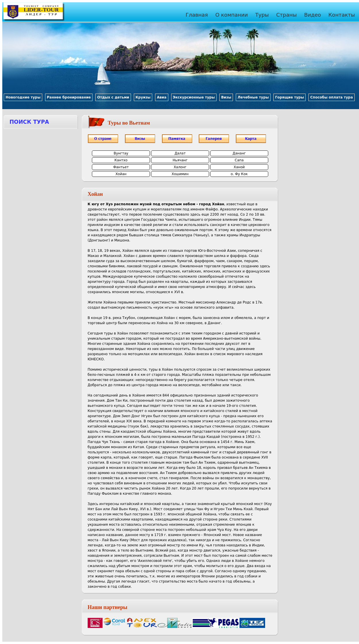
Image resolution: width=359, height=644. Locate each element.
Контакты (342, 15)
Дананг (239, 153)
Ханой (239, 167)
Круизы (143, 97)
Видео (313, 15)
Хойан (121, 174)
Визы (226, 97)
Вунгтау (121, 153)
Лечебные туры (253, 97)
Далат (180, 153)
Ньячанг (180, 160)
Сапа (239, 160)
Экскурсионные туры (194, 97)
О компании (232, 15)
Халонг (180, 167)
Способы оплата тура (331, 97)
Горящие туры (289, 97)
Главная (197, 15)
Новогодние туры (23, 97)
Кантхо (121, 160)
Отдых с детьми (113, 97)
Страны (287, 15)
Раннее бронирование (69, 97)
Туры (262, 15)
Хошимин (180, 174)
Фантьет (121, 167)
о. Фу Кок (239, 174)
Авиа (162, 97)
